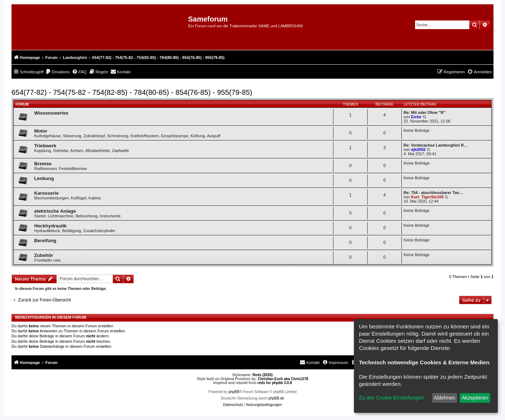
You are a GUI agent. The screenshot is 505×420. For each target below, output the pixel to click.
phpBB (234, 392)
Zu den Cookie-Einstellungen (391, 398)
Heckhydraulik (50, 226)
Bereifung (45, 241)
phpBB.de (276, 398)
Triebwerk (45, 146)
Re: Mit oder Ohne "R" (424, 112)
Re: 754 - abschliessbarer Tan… (433, 193)
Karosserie (46, 193)
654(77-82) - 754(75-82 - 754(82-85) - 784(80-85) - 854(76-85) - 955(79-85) (132, 92)
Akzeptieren (475, 398)
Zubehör (44, 255)
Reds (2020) (263, 375)
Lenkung (44, 178)
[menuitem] (58, 72)
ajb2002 (418, 149)
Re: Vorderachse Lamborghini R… (436, 145)
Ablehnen (444, 398)
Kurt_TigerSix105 (427, 197)
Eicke (416, 117)
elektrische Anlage (55, 211)
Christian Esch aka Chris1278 (283, 379)
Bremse (43, 164)
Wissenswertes (51, 113)
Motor (41, 131)
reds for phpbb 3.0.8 (275, 383)
